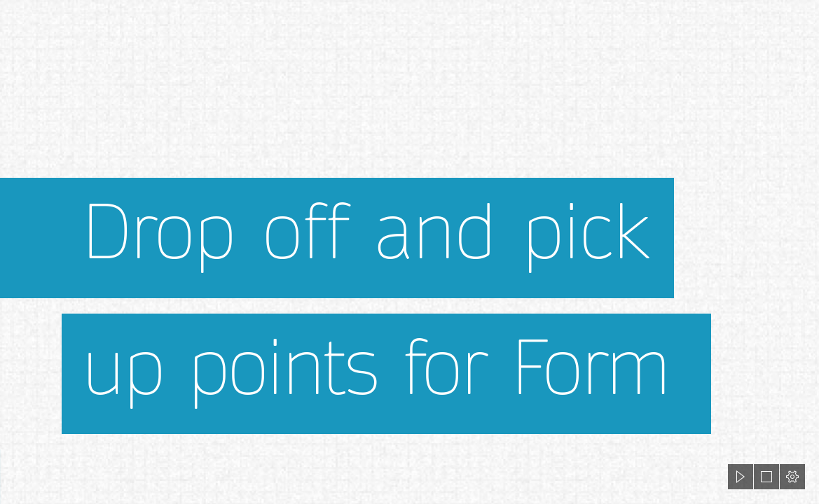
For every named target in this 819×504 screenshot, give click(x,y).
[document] (409, 252)
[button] (741, 477)
